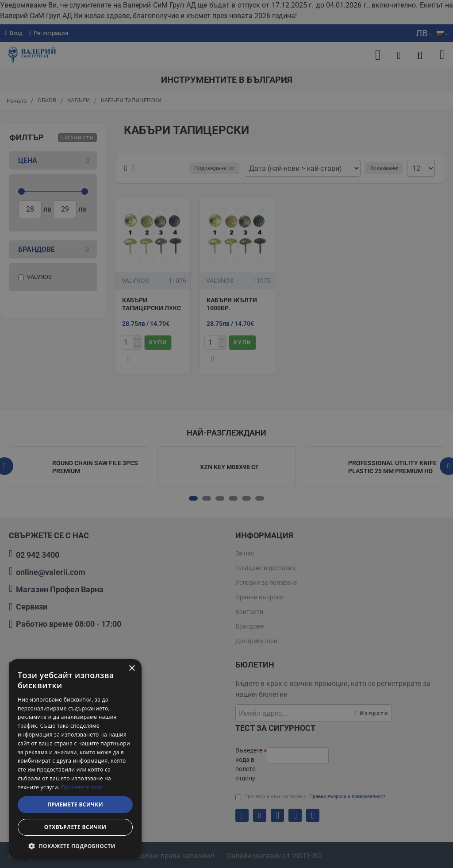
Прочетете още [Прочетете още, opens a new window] (82, 787)
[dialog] (75, 759)
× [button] (132, 669)
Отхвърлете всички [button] (75, 827)
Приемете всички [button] (75, 804)
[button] (75, 846)
